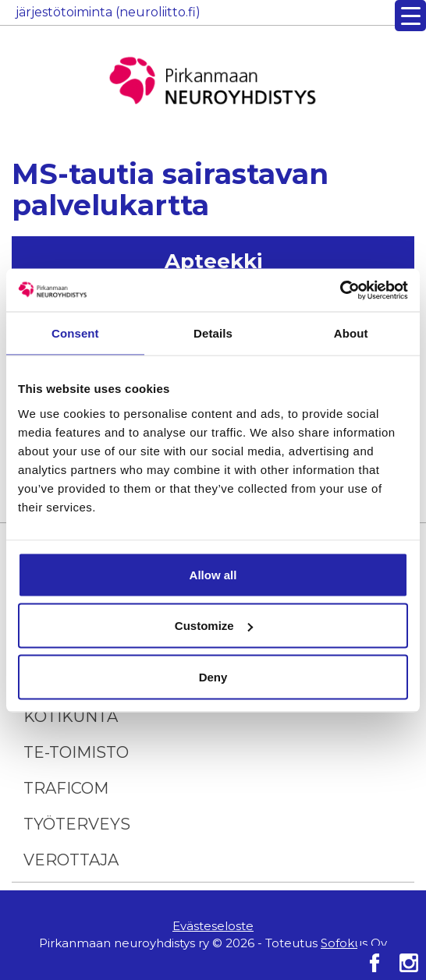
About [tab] (351, 333)
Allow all (213, 574)
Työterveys (77, 824)
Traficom (66, 788)
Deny (213, 676)
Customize (214, 626)
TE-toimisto (76, 752)
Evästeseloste (213, 926)
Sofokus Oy (354, 943)
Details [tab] (213, 333)
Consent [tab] (75, 333)
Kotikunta (71, 716)
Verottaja (71, 860)
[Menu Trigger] (410, 16)
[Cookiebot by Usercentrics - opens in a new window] (340, 290)
